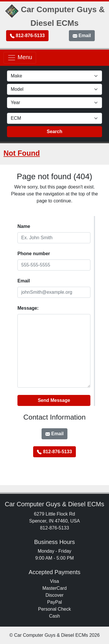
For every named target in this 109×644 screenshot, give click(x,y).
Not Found (22, 153)
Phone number (34, 254)
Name (24, 226)
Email (82, 36)
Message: (28, 308)
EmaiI (24, 281)
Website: (18, 392)
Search (54, 131)
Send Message (54, 400)
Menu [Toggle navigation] (20, 58)
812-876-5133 (27, 36)
